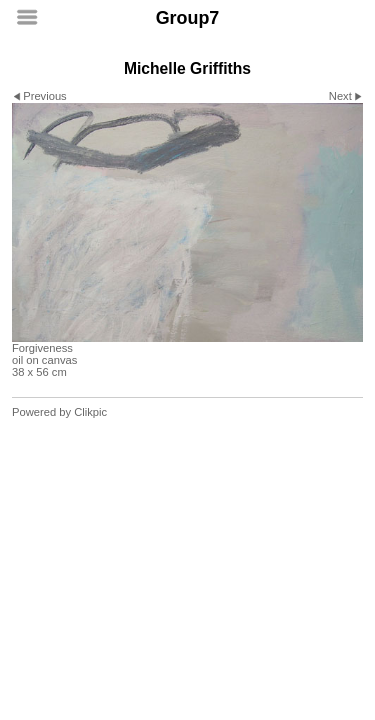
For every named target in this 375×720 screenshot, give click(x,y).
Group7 (188, 18)
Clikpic (90, 412)
